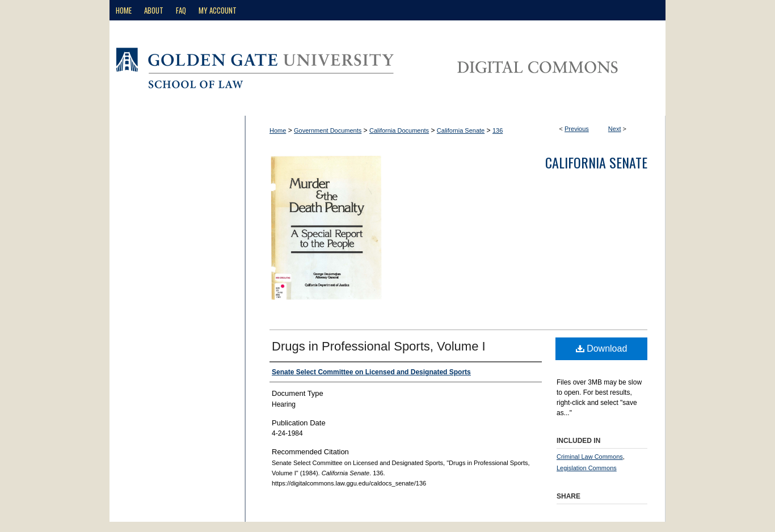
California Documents (399, 130)
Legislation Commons (587, 468)
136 (498, 130)
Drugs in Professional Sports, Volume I (379, 346)
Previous (577, 129)
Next (615, 129)
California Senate (461, 130)
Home (278, 130)
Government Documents (328, 130)
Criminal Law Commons (590, 457)
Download (602, 349)
